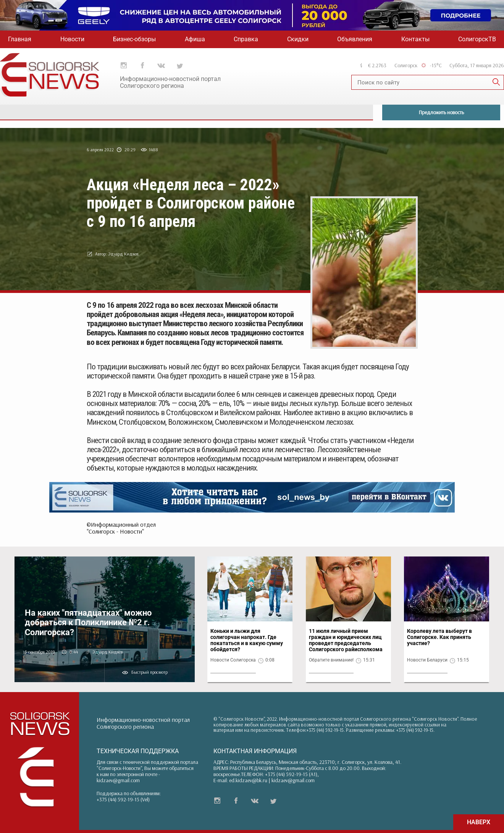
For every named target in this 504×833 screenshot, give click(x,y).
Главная (20, 39)
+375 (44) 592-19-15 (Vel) (123, 799)
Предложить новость (441, 112)
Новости (72, 39)
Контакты (415, 39)
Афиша (195, 39)
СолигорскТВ (477, 39)
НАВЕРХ (479, 822)
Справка (246, 39)
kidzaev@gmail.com (118, 780)
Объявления (355, 39)
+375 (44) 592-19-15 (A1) (291, 774)
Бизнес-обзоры (134, 39)
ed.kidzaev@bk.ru (248, 780)
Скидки (298, 39)
